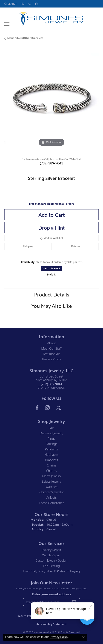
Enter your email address (51, 594)
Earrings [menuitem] (51, 444)
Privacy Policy (52, 359)
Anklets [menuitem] (51, 497)
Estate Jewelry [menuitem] (51, 481)
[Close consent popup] (83, 637)
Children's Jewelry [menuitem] (51, 492)
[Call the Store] (51, 384)
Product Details (52, 294)
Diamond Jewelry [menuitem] (51, 433)
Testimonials (52, 354)
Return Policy (26, 616)
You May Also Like (52, 306)
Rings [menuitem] (51, 439)
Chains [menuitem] (51, 465)
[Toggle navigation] (7, 24)
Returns (76, 246)
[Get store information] (52, 388)
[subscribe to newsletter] (74, 602)
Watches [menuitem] (51, 487)
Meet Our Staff (51, 348)
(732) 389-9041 (51, 163)
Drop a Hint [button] (51, 227)
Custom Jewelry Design (52, 560)
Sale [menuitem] (52, 428)
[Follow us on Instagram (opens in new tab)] (47, 408)
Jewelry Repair (51, 550)
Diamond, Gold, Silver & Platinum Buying (51, 571)
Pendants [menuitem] (51, 449)
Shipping (28, 246)
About (51, 343)
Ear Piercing (51, 566)
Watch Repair (51, 555)
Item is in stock (51, 268)
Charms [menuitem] (52, 471)
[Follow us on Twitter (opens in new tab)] (59, 408)
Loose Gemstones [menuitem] (51, 503)
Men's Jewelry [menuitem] (51, 476)
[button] (11, 4)
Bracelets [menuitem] (51, 460)
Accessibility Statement (51, 624)
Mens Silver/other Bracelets (25, 38)
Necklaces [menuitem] (52, 455)
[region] (51, 100)
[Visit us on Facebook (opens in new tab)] (37, 408)
